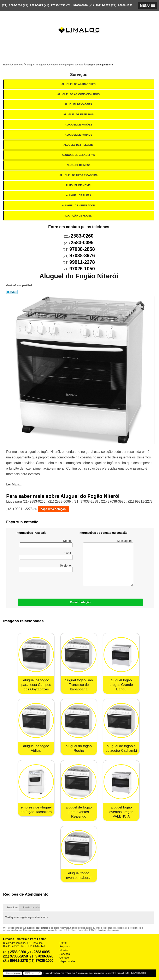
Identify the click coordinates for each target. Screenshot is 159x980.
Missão (64, 950)
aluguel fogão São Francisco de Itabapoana (79, 685)
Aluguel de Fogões (79, 125)
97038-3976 (80, 5)
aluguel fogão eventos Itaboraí (79, 875)
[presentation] (42, 584)
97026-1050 (125, 5)
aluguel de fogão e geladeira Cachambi (121, 748)
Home (63, 943)
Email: (46, 556)
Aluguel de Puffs (79, 195)
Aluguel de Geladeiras (79, 155)
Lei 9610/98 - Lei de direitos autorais (102, 930)
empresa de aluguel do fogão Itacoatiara (36, 810)
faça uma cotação (54, 509)
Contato (64, 958)
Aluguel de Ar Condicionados (79, 94)
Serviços (79, 75)
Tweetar (12, 292)
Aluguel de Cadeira (79, 104)
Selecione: (13, 907)
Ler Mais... (14, 484)
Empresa (65, 946)
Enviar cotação (80, 602)
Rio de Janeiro (31, 907)
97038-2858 (58, 5)
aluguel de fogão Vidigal (36, 748)
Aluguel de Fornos (79, 135)
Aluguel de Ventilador (79, 206)
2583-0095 (36, 5)
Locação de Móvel (79, 216)
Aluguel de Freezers (79, 145)
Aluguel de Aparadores (79, 84)
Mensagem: (108, 563)
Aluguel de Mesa (79, 165)
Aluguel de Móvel (79, 185)
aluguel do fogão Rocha (79, 748)
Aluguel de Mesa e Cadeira (79, 175)
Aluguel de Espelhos (79, 115)
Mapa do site (67, 961)
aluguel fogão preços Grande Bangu (121, 685)
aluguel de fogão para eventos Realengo (79, 812)
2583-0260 (16, 5)
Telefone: (46, 568)
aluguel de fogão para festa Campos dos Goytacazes (36, 685)
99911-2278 (103, 5)
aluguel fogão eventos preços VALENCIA (121, 812)
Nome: (46, 543)
